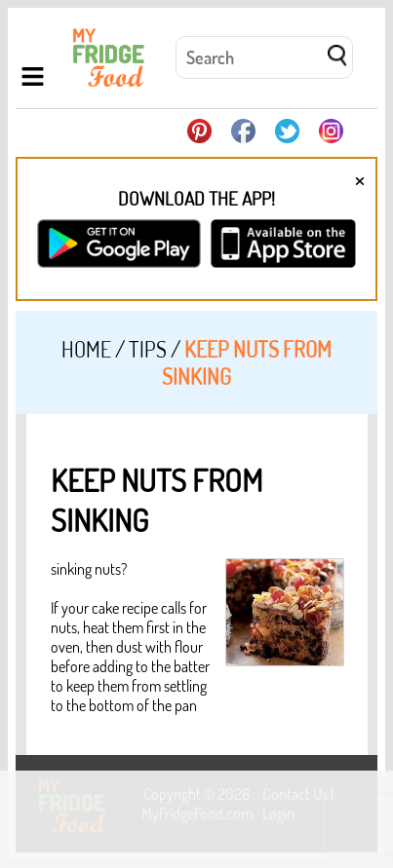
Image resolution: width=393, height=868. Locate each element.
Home (86, 349)
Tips (148, 349)
